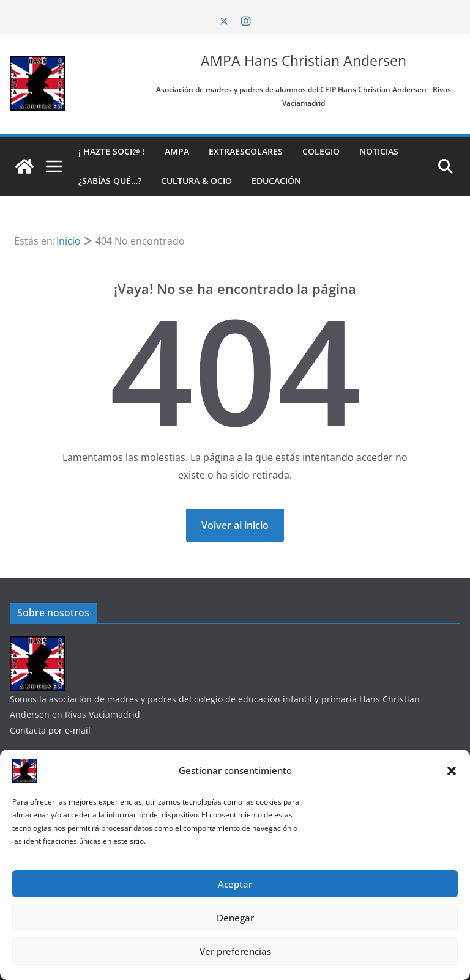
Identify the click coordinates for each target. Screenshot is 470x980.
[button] (452, 771)
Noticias (379, 151)
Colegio (321, 151)
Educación (276, 181)
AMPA (177, 151)
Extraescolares (246, 151)
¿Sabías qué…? (110, 181)
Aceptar (235, 884)
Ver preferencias (235, 951)
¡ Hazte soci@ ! (112, 151)
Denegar (235, 918)
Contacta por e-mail (50, 730)
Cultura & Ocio (196, 181)
